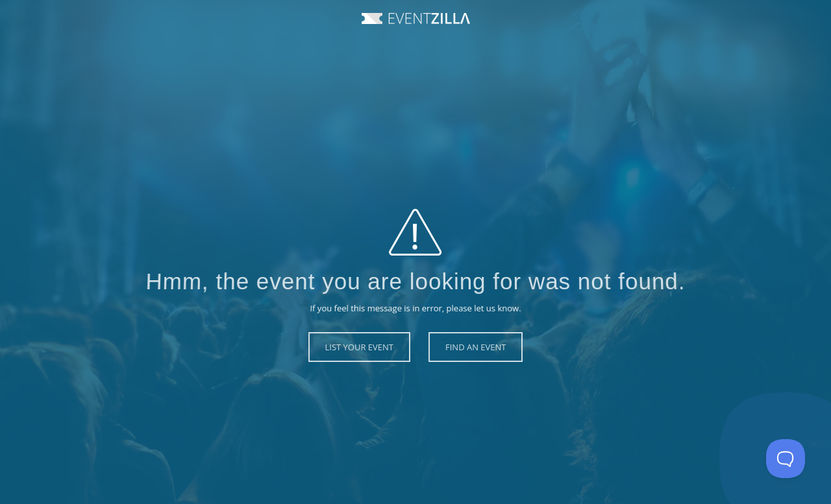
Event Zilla (416, 18)
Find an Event (476, 347)
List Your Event (360, 347)
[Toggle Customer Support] (786, 459)
